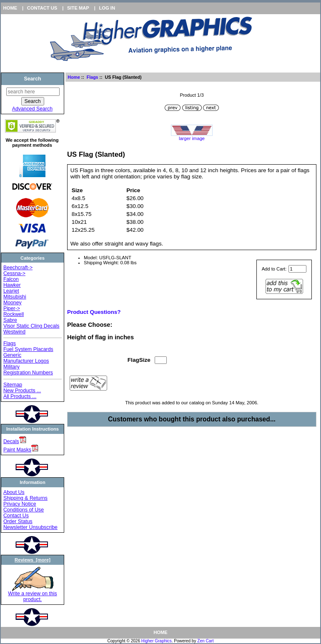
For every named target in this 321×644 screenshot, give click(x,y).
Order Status (18, 521)
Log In (107, 8)
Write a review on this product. (32, 594)
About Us (14, 492)
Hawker (12, 285)
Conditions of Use (24, 510)
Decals (11, 441)
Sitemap (13, 385)
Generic (12, 355)
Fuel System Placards (28, 349)
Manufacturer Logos (26, 361)
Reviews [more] (33, 560)
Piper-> (12, 308)
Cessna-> (14, 273)
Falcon (11, 279)
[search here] (33, 92)
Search (32, 79)
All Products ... (20, 396)
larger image (192, 136)
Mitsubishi (15, 297)
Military (11, 367)
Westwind (14, 332)
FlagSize (139, 360)
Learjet (11, 291)
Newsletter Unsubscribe (30, 527)
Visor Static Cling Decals (31, 326)
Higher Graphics (157, 641)
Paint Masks (17, 450)
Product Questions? (94, 312)
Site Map (78, 8)
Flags (93, 77)
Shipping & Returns (25, 498)
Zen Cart (205, 641)
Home (10, 8)
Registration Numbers (28, 373)
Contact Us (42, 8)
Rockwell (14, 314)
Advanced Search (32, 109)
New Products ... (22, 391)
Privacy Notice (20, 504)
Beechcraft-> (18, 268)
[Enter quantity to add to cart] (297, 269)
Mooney (13, 303)
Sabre (10, 320)
